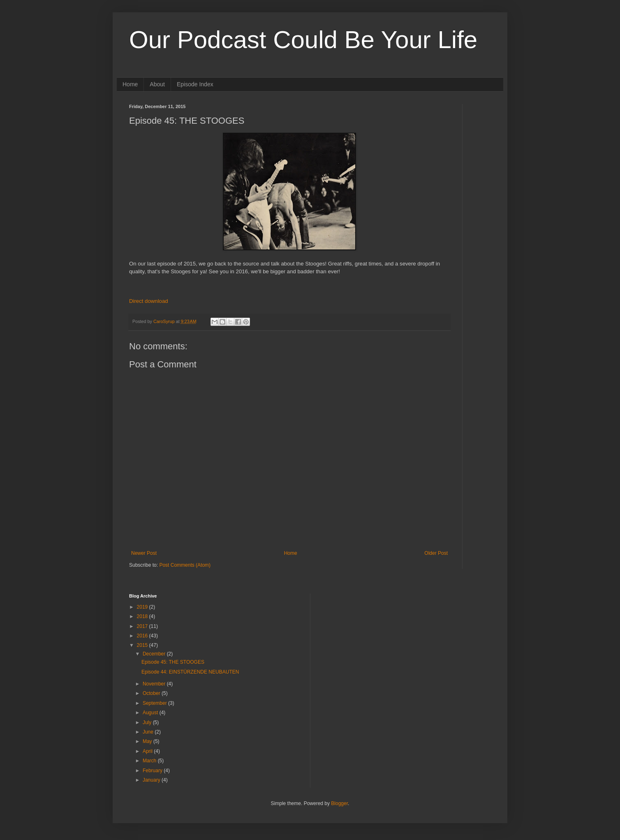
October (152, 693)
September (155, 703)
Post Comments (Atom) (185, 565)
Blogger (339, 803)
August (151, 713)
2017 (143, 626)
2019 (143, 607)
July (148, 722)
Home (130, 84)
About (157, 84)
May (148, 741)
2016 (143, 636)
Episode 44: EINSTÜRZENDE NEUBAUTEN (190, 672)
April (148, 751)
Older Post (436, 553)
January (152, 780)
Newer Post (144, 553)
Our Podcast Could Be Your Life (303, 40)
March (150, 761)
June (149, 732)
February (153, 771)
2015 (143, 645)
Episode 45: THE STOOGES (173, 662)
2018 (143, 616)
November (155, 684)
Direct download (149, 301)
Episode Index (195, 84)
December (155, 654)
